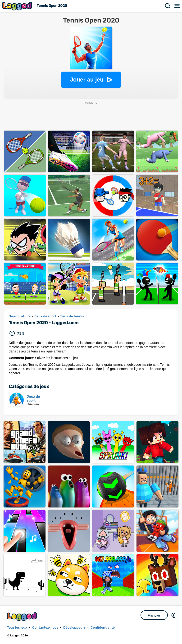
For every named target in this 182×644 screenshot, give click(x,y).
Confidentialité (103, 628)
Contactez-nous (45, 628)
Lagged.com (23, 616)
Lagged (18, 6)
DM (174, 615)
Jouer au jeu (87, 80)
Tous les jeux (17, 628)
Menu (177, 6)
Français (154, 615)
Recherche (168, 6)
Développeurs (74, 628)
